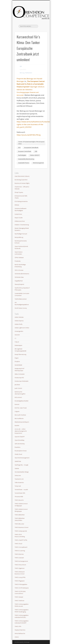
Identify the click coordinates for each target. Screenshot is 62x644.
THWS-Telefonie (19, 601)
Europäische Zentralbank (31, 148)
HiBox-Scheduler (20, 374)
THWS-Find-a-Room (20, 565)
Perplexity (18, 261)
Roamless (17, 447)
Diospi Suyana (19, 192)
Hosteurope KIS (19, 378)
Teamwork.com (19, 479)
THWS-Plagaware (20, 581)
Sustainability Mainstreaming (26, 159)
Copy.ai (17, 342)
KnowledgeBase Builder (22, 401)
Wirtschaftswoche (20, 633)
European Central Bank (25, 151)
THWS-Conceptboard (21, 547)
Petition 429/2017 (35, 155)
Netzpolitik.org (19, 237)
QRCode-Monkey (20, 444)
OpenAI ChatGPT (20, 437)
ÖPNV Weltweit (19, 258)
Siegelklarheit (19, 281)
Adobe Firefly (19, 324)
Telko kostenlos (19, 482)
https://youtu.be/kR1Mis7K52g (29, 135)
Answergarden (19, 331)
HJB (21, 66)
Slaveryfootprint (19, 284)
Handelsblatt (18, 365)
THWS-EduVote (19, 554)
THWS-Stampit (19, 597)
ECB (19, 148)
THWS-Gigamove (20, 568)
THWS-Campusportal (21, 531)
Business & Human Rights (22, 183)
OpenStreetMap (20, 440)
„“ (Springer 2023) (31, 84)
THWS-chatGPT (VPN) (21, 540)
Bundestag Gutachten (21, 180)
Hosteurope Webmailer (22, 381)
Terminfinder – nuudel (21, 490)
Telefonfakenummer (21, 299)
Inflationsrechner (20, 221)
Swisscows (18, 475)
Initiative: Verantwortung (22, 225)
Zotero (17, 637)
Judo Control (18, 388)
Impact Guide (19, 218)
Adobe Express (19, 321)
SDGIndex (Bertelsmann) (22, 274)
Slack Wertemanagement (22, 458)
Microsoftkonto (19, 418)
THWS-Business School (21, 527)
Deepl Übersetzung (20, 354)
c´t (15, 338)
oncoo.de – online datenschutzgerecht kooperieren (21, 431)
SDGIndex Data (19, 277)
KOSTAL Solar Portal (21, 408)
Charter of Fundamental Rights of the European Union (31, 143)
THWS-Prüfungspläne (21, 584)
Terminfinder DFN (20, 493)
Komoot (17, 404)
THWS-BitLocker (19, 524)
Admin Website (19, 317)
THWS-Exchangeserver (21, 561)
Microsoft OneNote (20, 415)
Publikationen (29, 73)
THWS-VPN (18, 626)
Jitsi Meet (17, 385)
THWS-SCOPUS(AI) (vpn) (22, 588)
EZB (36, 151)
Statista (17, 468)
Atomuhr (17, 335)
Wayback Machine (20, 630)
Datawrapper (18, 345)
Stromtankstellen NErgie (22, 472)
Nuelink (17, 425)
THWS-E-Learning (20, 551)
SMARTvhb (18, 461)
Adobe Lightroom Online (22, 328)
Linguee (17, 411)
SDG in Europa (19, 270)
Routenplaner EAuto (21, 451)
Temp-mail (18, 486)
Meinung (22, 73)
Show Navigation (42, 18)
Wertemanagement (38, 163)
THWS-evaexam (19, 558)
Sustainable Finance (24, 163)
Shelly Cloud (18, 454)
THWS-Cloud (18, 544)
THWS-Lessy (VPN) (20, 577)
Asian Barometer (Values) (22, 176)
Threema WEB (19, 497)
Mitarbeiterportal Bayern (22, 422)
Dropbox (17, 361)
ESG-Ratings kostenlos (21, 201)
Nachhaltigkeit (22, 155)
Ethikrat (17, 205)
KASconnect (18, 397)
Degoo (17, 358)
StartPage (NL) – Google (21, 465)
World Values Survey (21, 308)
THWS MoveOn (19, 500)
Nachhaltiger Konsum (21, 234)
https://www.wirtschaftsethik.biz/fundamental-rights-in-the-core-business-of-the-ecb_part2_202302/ (35, 124)
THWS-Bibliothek (20, 515)
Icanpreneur (18, 214)
